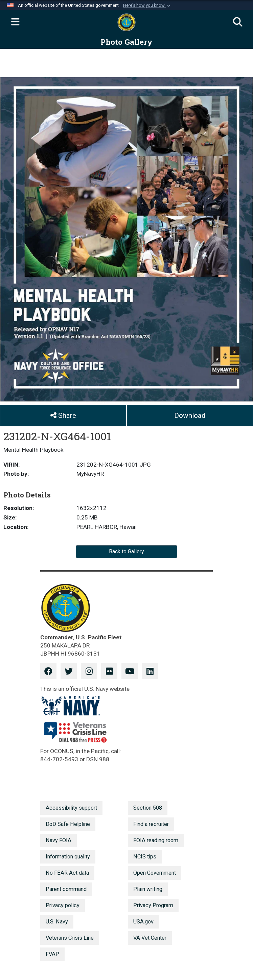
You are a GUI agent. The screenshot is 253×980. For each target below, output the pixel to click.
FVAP (52, 954)
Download (190, 416)
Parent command (66, 889)
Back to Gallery (127, 551)
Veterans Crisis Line (70, 938)
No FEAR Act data (67, 873)
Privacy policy (63, 905)
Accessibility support (71, 808)
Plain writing (148, 889)
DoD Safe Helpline (68, 824)
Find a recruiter (151, 824)
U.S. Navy (57, 922)
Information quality (68, 857)
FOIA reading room (156, 840)
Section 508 (148, 808)
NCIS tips (145, 857)
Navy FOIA (59, 840)
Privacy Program (153, 905)
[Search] (238, 22)
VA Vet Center (150, 938)
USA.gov (143, 922)
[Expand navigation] (15, 22)
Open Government (155, 873)
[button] (147, 5)
